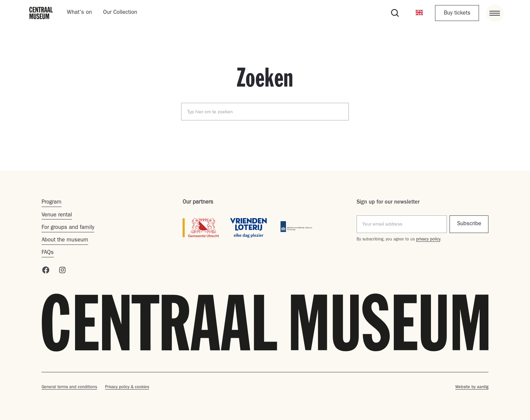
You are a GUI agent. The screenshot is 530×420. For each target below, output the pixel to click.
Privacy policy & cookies (127, 387)
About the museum (65, 240)
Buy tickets (457, 14)
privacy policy (428, 240)
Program (52, 203)
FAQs (48, 253)
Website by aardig (472, 387)
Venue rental (57, 215)
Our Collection (120, 13)
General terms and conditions (69, 387)
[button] (419, 13)
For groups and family (68, 228)
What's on (79, 13)
